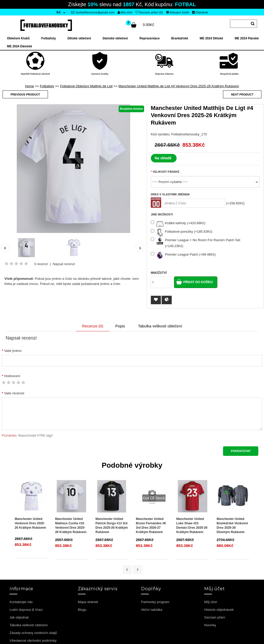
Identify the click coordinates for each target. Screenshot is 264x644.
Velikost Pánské (166, 172)
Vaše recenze (14, 393)
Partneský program (155, 602)
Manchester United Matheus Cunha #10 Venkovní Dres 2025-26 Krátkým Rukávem (71, 525)
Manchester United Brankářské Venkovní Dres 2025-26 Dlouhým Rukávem (232, 525)
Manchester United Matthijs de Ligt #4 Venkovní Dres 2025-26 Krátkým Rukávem (179, 86)
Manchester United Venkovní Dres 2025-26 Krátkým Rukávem (30, 523)
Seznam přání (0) (149, 12)
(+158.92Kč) (235, 203)
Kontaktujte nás (21, 602)
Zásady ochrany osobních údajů (33, 633)
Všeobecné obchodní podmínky (33, 641)
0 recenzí (41, 264)
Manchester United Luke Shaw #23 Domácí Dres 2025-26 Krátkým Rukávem (192, 525)
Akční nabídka (152, 610)
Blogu (82, 610)
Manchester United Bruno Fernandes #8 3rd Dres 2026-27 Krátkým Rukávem (151, 525)
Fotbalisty (47, 86)
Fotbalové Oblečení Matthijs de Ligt (86, 86)
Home (30, 86)
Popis (120, 326)
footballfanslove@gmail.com (93, 12)
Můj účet (125, 12)
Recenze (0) (93, 326)
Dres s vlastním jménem (170, 194)
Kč (59, 12)
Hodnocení (12, 376)
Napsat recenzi (64, 264)
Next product (242, 94)
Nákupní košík (178, 12)
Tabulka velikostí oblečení (160, 326)
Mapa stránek (88, 602)
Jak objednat (19, 617)
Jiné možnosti (162, 214)
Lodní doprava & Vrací (26, 610)
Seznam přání (215, 617)
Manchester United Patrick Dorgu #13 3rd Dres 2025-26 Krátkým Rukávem (112, 525)
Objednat (200, 12)
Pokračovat (241, 451)
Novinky (210, 625)
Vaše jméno (13, 351)
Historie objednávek (219, 610)
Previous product (25, 94)
